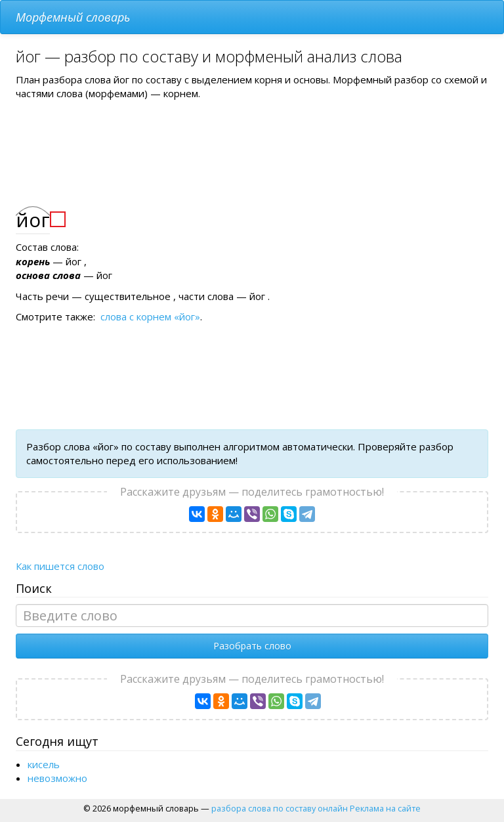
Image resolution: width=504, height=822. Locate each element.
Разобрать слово (252, 646)
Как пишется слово (60, 566)
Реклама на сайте (385, 808)
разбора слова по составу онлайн (280, 808)
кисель (44, 764)
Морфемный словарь (73, 17)
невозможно (57, 778)
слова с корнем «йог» (150, 316)
